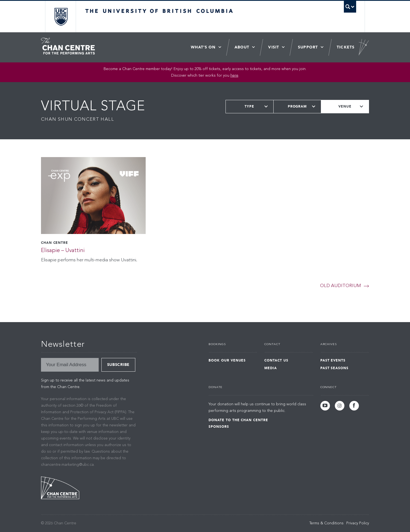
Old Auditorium (340, 286)
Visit (274, 47)
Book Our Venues (227, 360)
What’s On (203, 47)
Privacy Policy (358, 523)
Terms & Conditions (326, 523)
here (234, 76)
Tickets (346, 47)
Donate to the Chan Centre (238, 420)
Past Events (333, 360)
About (242, 47)
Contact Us (276, 360)
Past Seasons (335, 368)
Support (308, 47)
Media (271, 368)
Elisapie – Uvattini (63, 251)
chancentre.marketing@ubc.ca (67, 465)
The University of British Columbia (61, 17)
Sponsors (219, 427)
